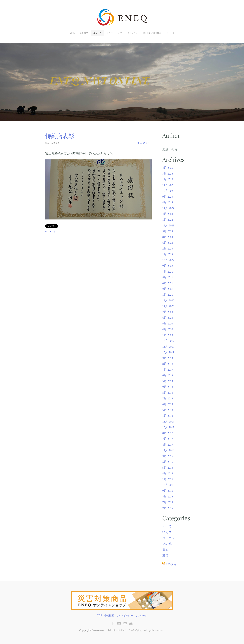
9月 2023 (168, 231)
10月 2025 (168, 191)
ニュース (97, 33)
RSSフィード (174, 564)
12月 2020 (168, 300)
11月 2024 (168, 208)
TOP (100, 616)
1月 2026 (168, 179)
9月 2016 (168, 456)
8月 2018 (168, 393)
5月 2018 (168, 410)
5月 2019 (168, 381)
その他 (167, 544)
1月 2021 (168, 295)
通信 (165, 555)
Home (71, 33)
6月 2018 (168, 404)
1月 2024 (168, 220)
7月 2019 (168, 370)
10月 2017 (168, 427)
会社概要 (84, 33)
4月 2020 (168, 329)
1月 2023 (168, 254)
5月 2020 (168, 324)
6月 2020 (168, 318)
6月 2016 (168, 462)
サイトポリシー (125, 616)
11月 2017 (168, 422)
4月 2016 (168, 473)
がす (120, 33)
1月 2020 (168, 335)
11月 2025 (168, 185)
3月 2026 (168, 174)
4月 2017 (168, 445)
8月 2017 (168, 433)
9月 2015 (168, 491)
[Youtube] (131, 623)
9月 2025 (168, 197)
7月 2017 (168, 439)
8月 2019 (168, 364)
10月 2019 (168, 352)
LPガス (167, 532)
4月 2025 (168, 202)
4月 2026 (168, 168)
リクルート (141, 616)
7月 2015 (168, 502)
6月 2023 (168, 243)
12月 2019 (168, 341)
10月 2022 (168, 260)
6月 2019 (168, 375)
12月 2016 (168, 450)
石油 (165, 550)
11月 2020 (168, 306)
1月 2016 (168, 479)
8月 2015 (168, 497)
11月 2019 (168, 347)
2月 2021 (168, 289)
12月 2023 (168, 225)
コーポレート (171, 538)
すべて (167, 527)
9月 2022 (168, 266)
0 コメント (145, 143)
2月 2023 (168, 249)
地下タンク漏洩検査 (152, 33)
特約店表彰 (60, 136)
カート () (171, 33)
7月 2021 (168, 272)
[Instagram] (119, 623)
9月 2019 (168, 358)
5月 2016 (168, 468)
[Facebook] (113, 623)
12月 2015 (168, 485)
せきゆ (110, 33)
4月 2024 (168, 214)
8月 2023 (168, 237)
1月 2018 (168, 416)
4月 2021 (168, 283)
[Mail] (125, 623)
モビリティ (133, 33)
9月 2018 (168, 387)
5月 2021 (168, 277)
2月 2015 (168, 508)
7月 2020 (168, 312)
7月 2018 (168, 398)
